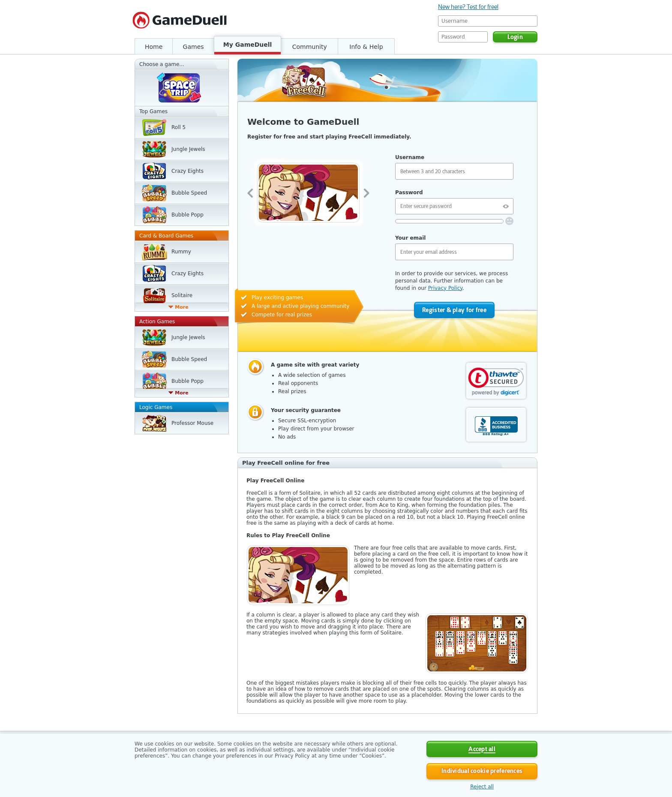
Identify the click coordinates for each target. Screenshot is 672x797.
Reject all (482, 787)
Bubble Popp (187, 215)
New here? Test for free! (468, 7)
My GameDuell (248, 45)
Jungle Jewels (188, 149)
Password (409, 192)
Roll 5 (178, 127)
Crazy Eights (187, 171)
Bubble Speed (189, 193)
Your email (410, 238)
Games (193, 47)
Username (410, 157)
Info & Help (366, 47)
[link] (496, 382)
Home (154, 47)
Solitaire (182, 295)
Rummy (181, 252)
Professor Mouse (192, 423)
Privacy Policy (445, 288)
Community (310, 47)
